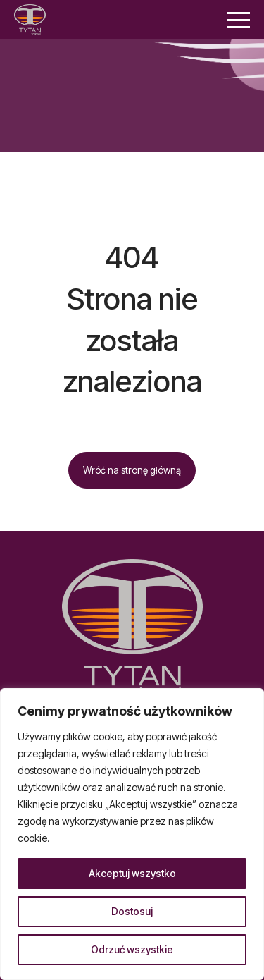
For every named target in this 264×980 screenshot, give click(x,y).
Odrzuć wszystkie (132, 949)
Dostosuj (132, 911)
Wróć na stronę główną (132, 470)
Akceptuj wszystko (132, 873)
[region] (132, 834)
